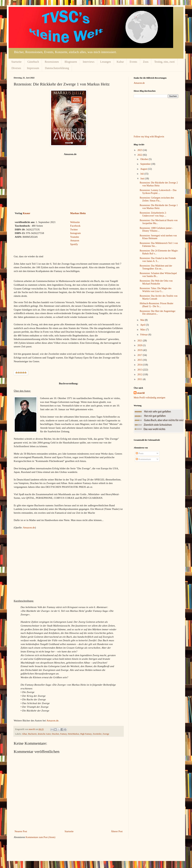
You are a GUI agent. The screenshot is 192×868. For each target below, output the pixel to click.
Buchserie (32, 734)
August (144, 169)
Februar (144, 335)
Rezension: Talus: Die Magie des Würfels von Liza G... (156, 290)
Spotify (74, 244)
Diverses (16, 68)
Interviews (89, 62)
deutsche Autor (44, 734)
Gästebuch (33, 62)
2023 (140, 150)
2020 (140, 345)
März (143, 330)
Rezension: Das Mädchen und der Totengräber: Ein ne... (156, 267)
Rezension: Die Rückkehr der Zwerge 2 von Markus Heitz (159, 184)
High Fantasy (86, 734)
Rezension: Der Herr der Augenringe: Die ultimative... (158, 313)
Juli (142, 174)
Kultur (120, 62)
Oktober (144, 159)
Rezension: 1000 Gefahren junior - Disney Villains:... (156, 230)
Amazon (75, 240)
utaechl (141, 393)
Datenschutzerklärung (57, 68)
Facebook (75, 226)
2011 (140, 379)
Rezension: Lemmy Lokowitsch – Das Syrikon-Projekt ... (158, 192)
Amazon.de (29, 527)
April (143, 325)
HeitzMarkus (74, 734)
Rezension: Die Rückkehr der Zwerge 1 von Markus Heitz (159, 207)
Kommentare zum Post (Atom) (41, 837)
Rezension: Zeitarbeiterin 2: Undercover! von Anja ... (153, 214)
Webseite (75, 222)
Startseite (16, 62)
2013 (140, 370)
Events (133, 62)
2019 (140, 350)
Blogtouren (71, 62)
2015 (140, 360)
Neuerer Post (21, 831)
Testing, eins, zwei (164, 62)
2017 (140, 355)
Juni (143, 179)
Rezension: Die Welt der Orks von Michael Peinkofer (156, 282)
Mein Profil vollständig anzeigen (149, 398)
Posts (140, 453)
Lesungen (105, 62)
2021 (140, 341)
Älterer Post (117, 831)
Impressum (33, 68)
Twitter (74, 229)
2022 (140, 155)
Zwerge (106, 734)
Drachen (55, 734)
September (146, 164)
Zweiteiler (97, 734)
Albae (25, 734)
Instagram (75, 233)
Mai (142, 320)
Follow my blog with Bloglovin (149, 137)
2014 (140, 365)
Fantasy (63, 734)
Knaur (27, 213)
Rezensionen (52, 62)
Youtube (74, 237)
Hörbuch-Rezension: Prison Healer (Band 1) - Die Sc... (157, 305)
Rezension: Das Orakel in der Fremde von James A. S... (158, 260)
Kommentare (143, 459)
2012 (140, 374)
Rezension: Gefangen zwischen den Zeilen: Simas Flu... (157, 199)
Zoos (146, 62)
